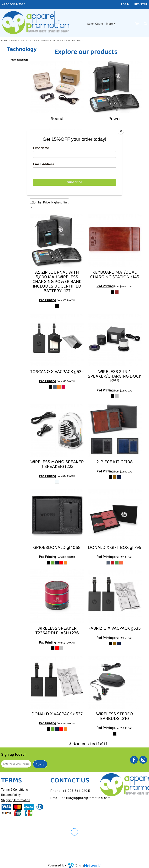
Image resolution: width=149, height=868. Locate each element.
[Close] (121, 131)
